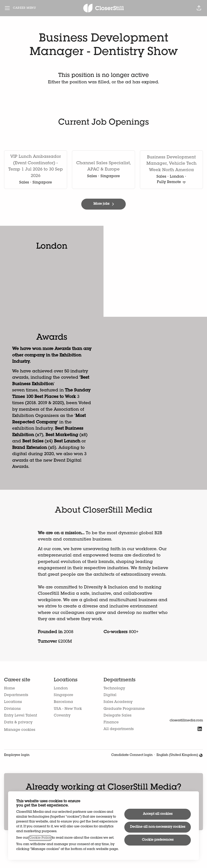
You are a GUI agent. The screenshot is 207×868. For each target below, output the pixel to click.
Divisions (12, 709)
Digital (110, 695)
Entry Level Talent (21, 716)
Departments (16, 695)
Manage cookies (20, 730)
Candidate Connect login (132, 755)
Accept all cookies (158, 814)
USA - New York (68, 709)
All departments (119, 729)
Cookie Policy (40, 838)
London (61, 689)
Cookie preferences (158, 840)
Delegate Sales (117, 716)
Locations (13, 702)
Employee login (17, 755)
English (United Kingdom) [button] (180, 756)
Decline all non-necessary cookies (158, 827)
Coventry (62, 716)
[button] (199, 8)
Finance (111, 723)
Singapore (63, 695)
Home (10, 689)
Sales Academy (118, 702)
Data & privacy (18, 723)
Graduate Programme (124, 709)
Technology (114, 689)
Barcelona (63, 702)
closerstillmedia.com (186, 721)
